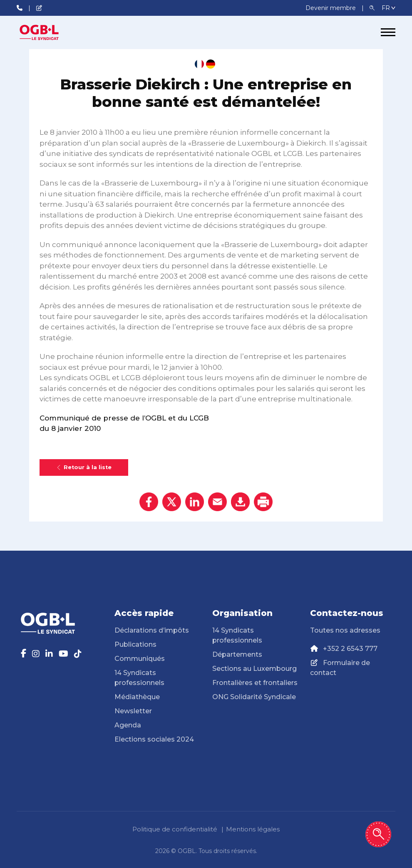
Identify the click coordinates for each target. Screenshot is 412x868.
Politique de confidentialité (175, 829)
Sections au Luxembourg (254, 669)
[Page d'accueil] (48, 32)
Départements (237, 654)
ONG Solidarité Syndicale (254, 697)
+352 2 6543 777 (350, 649)
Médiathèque (137, 697)
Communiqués (140, 659)
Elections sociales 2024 (154, 739)
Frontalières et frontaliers (255, 683)
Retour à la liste (84, 467)
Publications (135, 644)
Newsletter (133, 711)
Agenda (128, 725)
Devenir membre (331, 8)
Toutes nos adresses (345, 630)
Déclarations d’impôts (152, 630)
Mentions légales (253, 829)
